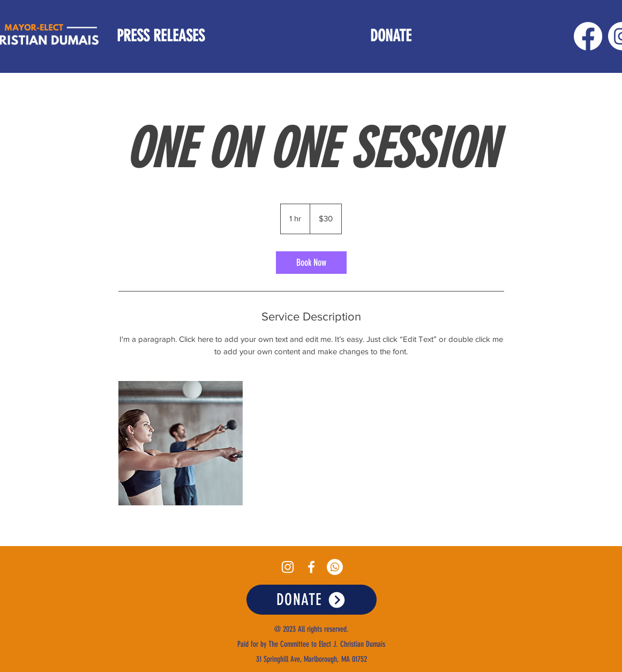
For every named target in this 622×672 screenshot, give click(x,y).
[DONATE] (312, 600)
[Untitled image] (181, 443)
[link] (311, 263)
